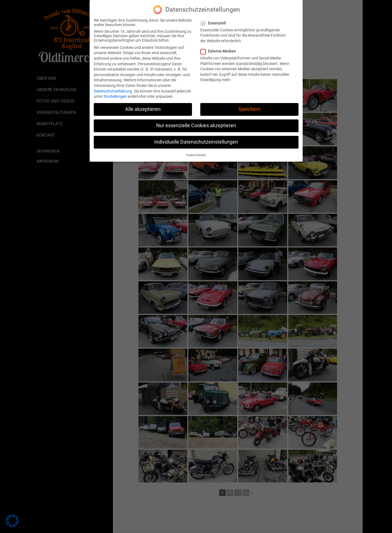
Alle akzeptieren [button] (143, 104)
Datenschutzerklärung (113, 86)
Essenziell (215, 18)
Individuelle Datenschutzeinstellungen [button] (196, 137)
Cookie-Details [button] (196, 150)
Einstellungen (115, 92)
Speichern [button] (249, 104)
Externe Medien (220, 46)
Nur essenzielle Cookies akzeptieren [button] (196, 121)
